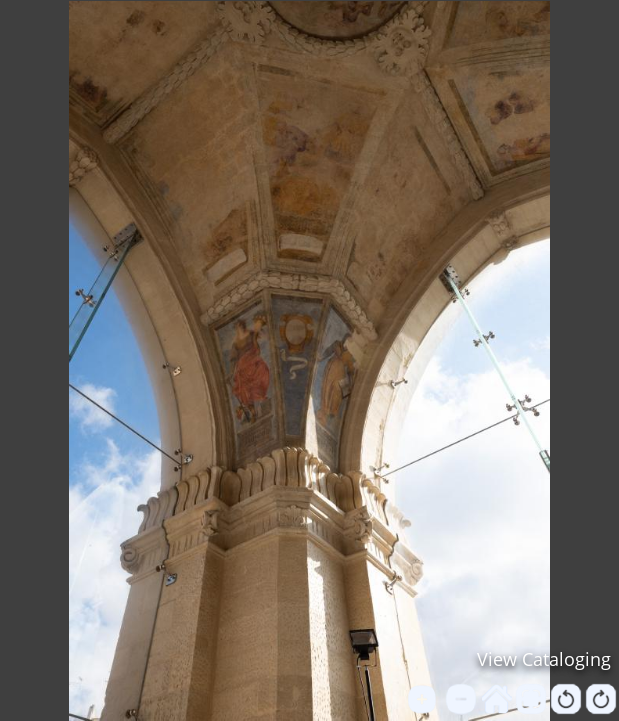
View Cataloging (544, 659)
